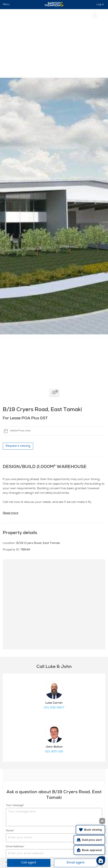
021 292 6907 (54, 708)
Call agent (29, 863)
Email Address (15, 847)
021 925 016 (54, 752)
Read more (10, 513)
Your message (15, 805)
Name (10, 831)
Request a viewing (18, 446)
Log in (100, 5)
